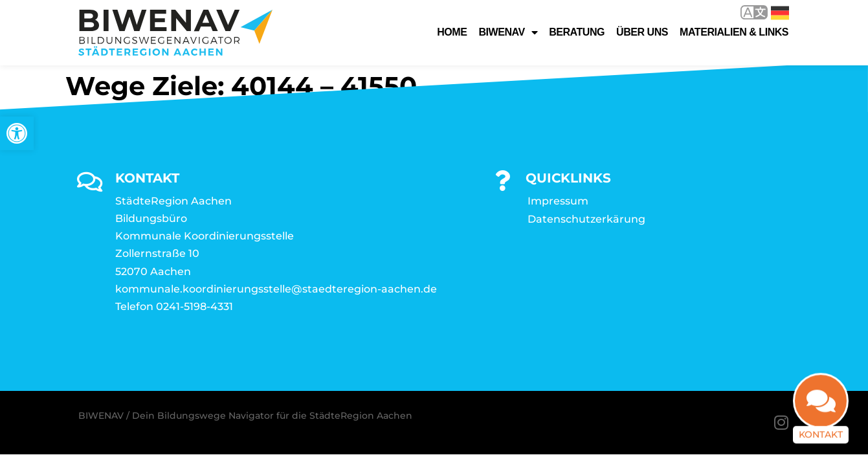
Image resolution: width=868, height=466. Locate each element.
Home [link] (452, 32)
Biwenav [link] (508, 32)
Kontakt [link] (821, 438)
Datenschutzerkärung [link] (586, 219)
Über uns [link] (642, 32)
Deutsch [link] (780, 13)
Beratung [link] (577, 32)
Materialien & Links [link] (734, 32)
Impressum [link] (558, 201)
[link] (17, 133)
